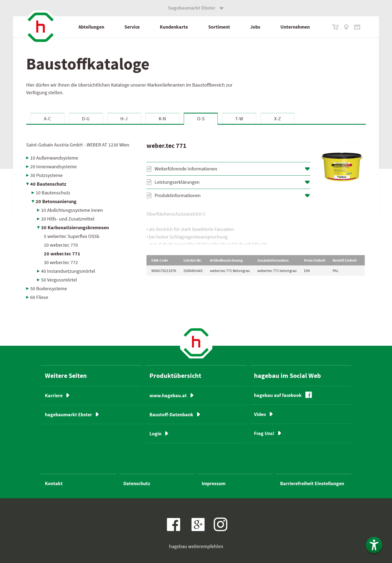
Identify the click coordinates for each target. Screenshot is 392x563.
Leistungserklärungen (177, 182)
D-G (86, 119)
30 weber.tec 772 (61, 262)
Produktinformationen (178, 195)
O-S (201, 119)
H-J (124, 119)
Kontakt (54, 483)
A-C (47, 119)
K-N (162, 119)
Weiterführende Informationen (186, 169)
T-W (239, 119)
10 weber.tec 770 (61, 245)
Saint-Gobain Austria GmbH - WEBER (78, 145)
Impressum (214, 483)
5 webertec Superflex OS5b (72, 236)
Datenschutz (137, 483)
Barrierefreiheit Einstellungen (312, 483)
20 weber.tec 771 (62, 254)
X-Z (278, 119)
